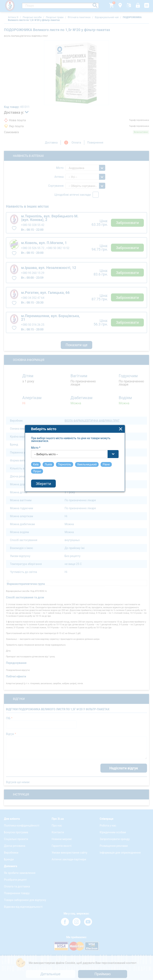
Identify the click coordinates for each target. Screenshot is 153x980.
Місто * (38, 472)
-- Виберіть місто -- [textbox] (48, 479)
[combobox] (77, 479)
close (122, 453)
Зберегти (45, 508)
